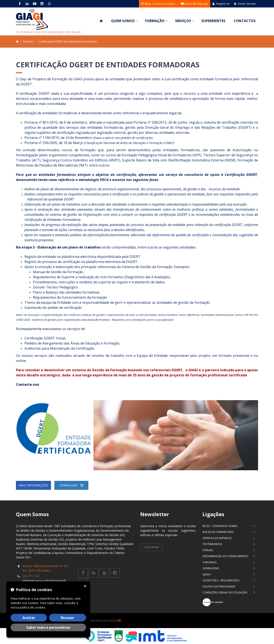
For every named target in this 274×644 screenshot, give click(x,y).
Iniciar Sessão (245, 4)
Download (71, 485)
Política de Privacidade (219, 586)
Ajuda (207, 574)
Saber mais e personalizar (48, 627)
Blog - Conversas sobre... (159, 4)
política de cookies (32, 607)
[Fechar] (86, 586)
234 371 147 (31, 576)
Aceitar (29, 618)
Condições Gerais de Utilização (225, 592)
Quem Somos (123, 21)
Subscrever (151, 547)
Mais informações (33, 485)
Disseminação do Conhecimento (225, 556)
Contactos (245, 21)
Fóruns (208, 550)
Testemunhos (212, 544)
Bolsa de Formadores (218, 532)
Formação (155, 21)
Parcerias (210, 562)
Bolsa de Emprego (195, 4)
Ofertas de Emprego (217, 538)
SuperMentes (213, 21)
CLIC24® (115, 621)
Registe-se (221, 4)
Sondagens (211, 568)
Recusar (67, 618)
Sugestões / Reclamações (221, 580)
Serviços (183, 21)
